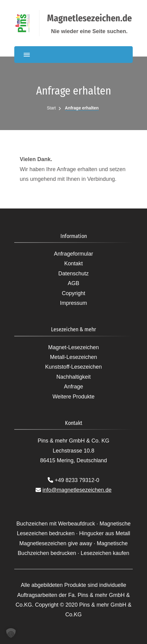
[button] (11, 633)
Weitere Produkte (74, 397)
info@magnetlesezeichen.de (77, 490)
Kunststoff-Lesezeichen (74, 367)
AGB (73, 283)
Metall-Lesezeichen (73, 357)
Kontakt (73, 263)
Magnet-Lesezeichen (73, 347)
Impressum (73, 303)
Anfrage (73, 387)
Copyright (73, 293)
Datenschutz (73, 274)
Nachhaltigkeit (73, 377)
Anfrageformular (73, 254)
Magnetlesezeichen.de (89, 18)
